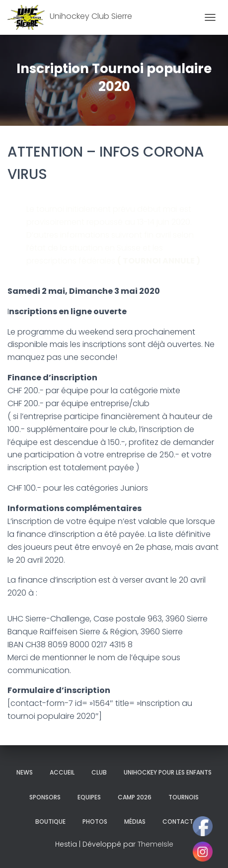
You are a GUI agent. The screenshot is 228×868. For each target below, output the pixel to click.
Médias (135, 822)
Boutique (50, 822)
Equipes (89, 797)
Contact (178, 822)
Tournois (184, 797)
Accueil (62, 772)
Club (99, 772)
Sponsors (45, 797)
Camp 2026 (135, 797)
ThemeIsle (155, 844)
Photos (95, 822)
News (25, 772)
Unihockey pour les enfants (168, 772)
